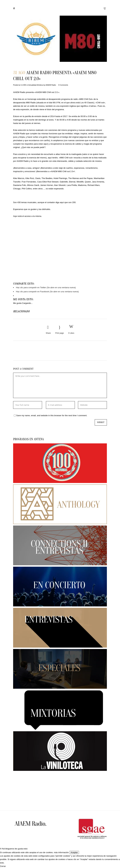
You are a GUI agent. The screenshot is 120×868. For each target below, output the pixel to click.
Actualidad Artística (36, 85)
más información (61, 852)
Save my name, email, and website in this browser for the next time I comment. (52, 415)
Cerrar (3, 866)
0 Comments (63, 85)
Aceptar (74, 852)
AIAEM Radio (51, 85)
